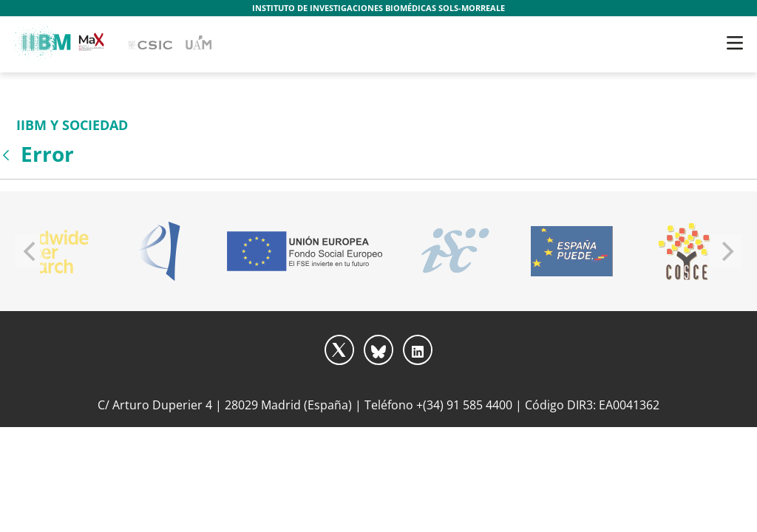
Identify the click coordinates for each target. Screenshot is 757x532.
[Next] (726, 251)
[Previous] (31, 251)
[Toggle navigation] (735, 43)
